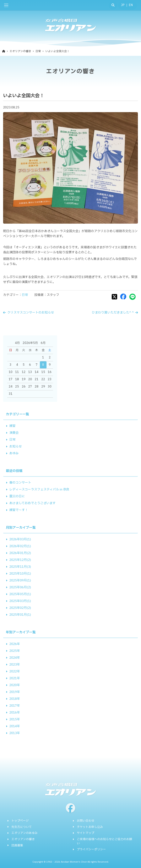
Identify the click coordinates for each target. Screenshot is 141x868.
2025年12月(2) (20, 560)
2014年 (15, 726)
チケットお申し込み (90, 827)
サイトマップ (86, 833)
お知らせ (16, 447)
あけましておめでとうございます (32, 503)
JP (123, 5)
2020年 (15, 685)
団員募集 (17, 846)
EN (131, 5)
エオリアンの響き (23, 839)
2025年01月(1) (20, 615)
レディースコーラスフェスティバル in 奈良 (39, 490)
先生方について (22, 827)
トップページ (20, 821)
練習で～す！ (19, 510)
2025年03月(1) (20, 601)
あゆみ (14, 453)
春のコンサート (20, 483)
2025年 (15, 651)
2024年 (15, 658)
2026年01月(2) (20, 553)
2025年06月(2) (20, 587)
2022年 (15, 671)
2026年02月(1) (20, 546)
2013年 (15, 733)
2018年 (15, 699)
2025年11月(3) (20, 567)
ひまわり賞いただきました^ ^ (113, 313)
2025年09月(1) (20, 581)
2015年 (15, 719)
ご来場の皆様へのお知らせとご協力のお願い (104, 841)
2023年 (15, 665)
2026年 (15, 644)
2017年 (15, 706)
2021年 (15, 678)
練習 (12, 426)
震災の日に (17, 496)
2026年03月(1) (20, 539)
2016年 (15, 713)
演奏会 (14, 433)
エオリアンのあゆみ (25, 833)
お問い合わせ (86, 821)
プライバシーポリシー (91, 850)
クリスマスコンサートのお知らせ (31, 313)
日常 (25, 295)
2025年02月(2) (20, 608)
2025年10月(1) (20, 574)
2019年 (15, 692)
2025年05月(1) (20, 594)
